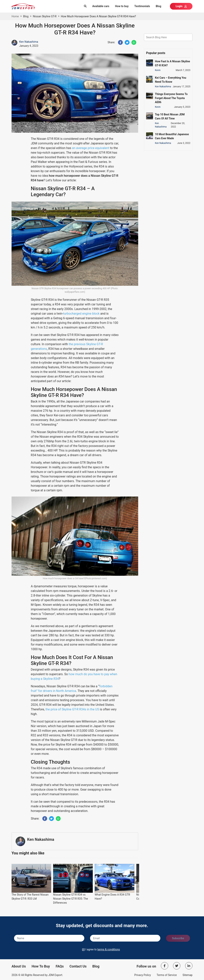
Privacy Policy (143, 975)
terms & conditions (109, 949)
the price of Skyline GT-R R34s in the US (72, 709)
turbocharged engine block (81, 314)
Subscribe (178, 938)
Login (181, 6)
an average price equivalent (91, 148)
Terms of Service (167, 975)
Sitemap (188, 975)
